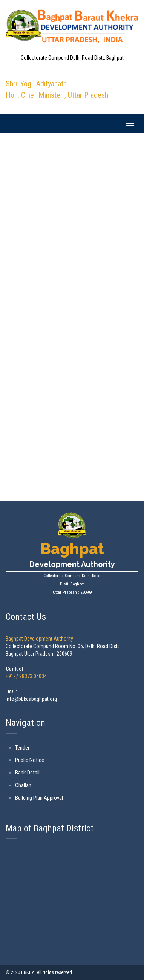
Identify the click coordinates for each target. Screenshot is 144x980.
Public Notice (30, 760)
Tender (22, 748)
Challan (23, 785)
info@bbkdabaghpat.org (31, 699)
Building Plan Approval (39, 798)
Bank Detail (27, 773)
